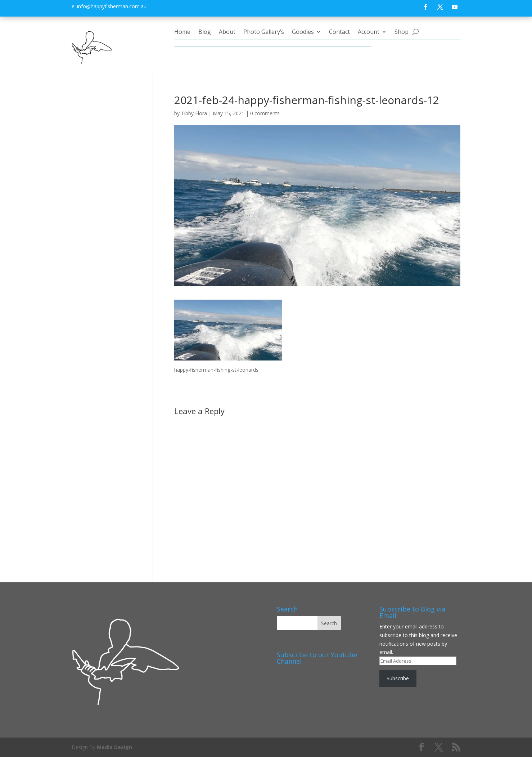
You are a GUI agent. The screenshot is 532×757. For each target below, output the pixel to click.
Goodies (303, 32)
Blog (205, 32)
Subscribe (398, 678)
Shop (402, 32)
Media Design (114, 747)
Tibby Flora (194, 113)
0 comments (265, 113)
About (227, 32)
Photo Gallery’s (264, 32)
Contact (339, 32)
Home (182, 32)
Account (369, 32)
